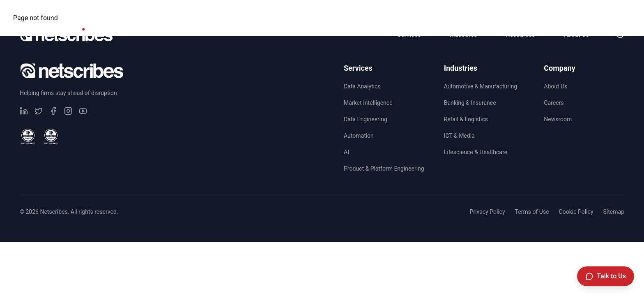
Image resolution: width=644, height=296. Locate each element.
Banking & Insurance (470, 103)
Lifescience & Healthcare (476, 152)
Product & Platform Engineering (384, 169)
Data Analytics (362, 86)
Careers (552, 11)
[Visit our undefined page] (24, 111)
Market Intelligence (368, 103)
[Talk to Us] (606, 276)
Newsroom (604, 11)
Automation (359, 136)
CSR (510, 11)
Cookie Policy (576, 212)
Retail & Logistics (466, 119)
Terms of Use (532, 212)
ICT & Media (459, 136)
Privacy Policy (487, 212)
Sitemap (614, 212)
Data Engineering (366, 119)
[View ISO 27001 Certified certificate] (51, 136)
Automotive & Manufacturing (481, 86)
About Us (555, 86)
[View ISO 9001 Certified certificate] (28, 136)
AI (346, 152)
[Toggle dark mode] (620, 35)
